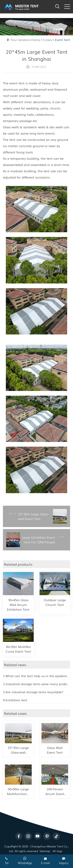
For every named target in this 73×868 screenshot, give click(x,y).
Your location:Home (25, 40)
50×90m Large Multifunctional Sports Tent (18, 794)
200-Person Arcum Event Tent (55, 794)
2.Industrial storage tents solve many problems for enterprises (36, 684)
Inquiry (64, 861)
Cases (47, 40)
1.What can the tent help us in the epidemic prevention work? (36, 676)
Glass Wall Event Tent (55, 750)
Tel (7, 861)
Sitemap (45, 851)
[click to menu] (67, 7)
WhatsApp (25, 861)
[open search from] (57, 6)
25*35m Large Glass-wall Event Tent (18, 752)
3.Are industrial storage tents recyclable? (33, 692)
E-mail (45, 861)
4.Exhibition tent (15, 700)
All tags (58, 851)
